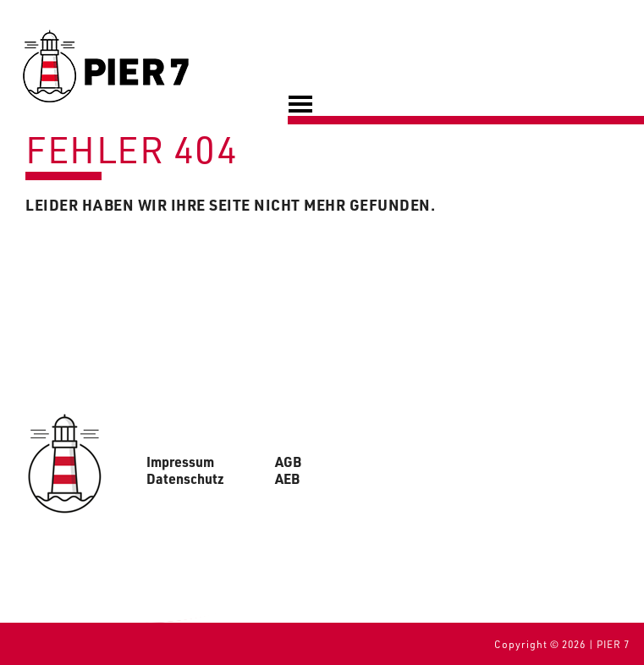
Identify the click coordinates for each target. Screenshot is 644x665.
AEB (287, 479)
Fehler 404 (132, 148)
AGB (288, 462)
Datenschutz (185, 479)
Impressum (180, 462)
